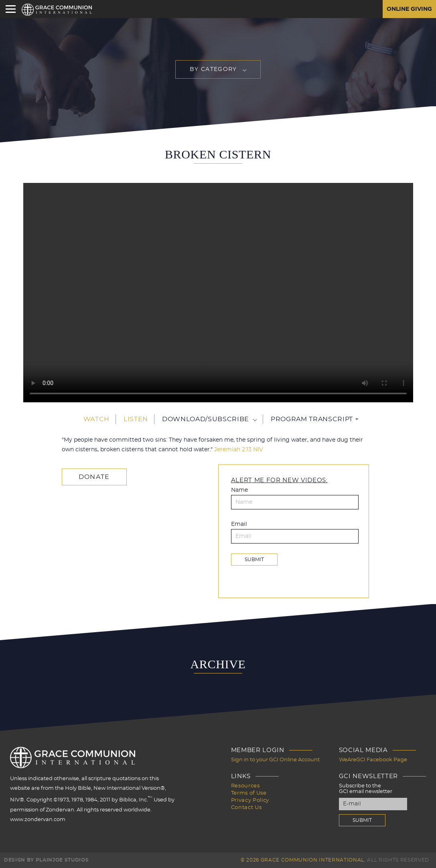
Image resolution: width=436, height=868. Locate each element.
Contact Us (246, 808)
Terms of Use (249, 793)
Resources (245, 786)
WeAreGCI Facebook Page (373, 760)
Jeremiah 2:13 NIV (239, 450)
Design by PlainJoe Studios (46, 860)
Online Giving (409, 9)
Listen (136, 419)
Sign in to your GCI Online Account (275, 760)
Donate (94, 477)
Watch (96, 419)
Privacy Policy (250, 800)
